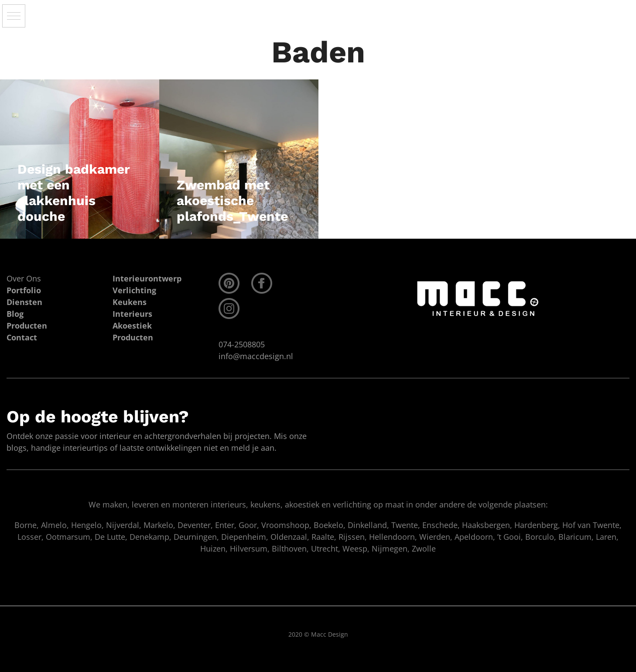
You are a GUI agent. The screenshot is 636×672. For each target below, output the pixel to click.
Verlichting (134, 290)
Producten (133, 337)
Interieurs (132, 314)
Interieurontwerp (147, 278)
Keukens (130, 302)
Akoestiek (132, 326)
